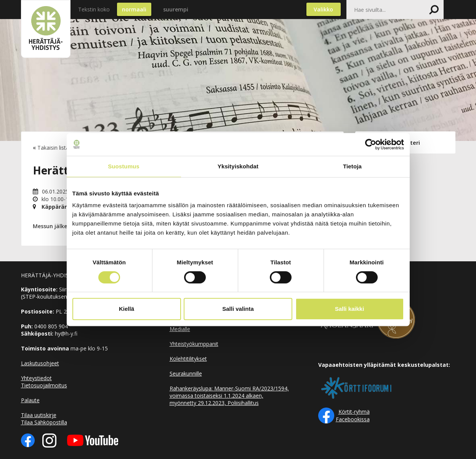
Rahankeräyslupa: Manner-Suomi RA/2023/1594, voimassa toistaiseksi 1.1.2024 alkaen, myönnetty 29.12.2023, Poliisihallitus (229, 396)
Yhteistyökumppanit (194, 344)
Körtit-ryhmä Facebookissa (353, 415)
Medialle (180, 329)
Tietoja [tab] (352, 166)
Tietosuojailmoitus (44, 385)
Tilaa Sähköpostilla (44, 422)
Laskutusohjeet (40, 363)
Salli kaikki (350, 309)
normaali (134, 9)
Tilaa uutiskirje (39, 415)
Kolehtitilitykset (188, 359)
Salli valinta (238, 309)
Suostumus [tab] (124, 166)
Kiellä (127, 309)
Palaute (30, 400)
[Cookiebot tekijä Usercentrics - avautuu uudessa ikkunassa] (371, 144)
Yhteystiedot (36, 378)
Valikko (323, 9)
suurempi (176, 9)
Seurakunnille (186, 373)
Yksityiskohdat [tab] (238, 166)
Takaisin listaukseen (62, 148)
